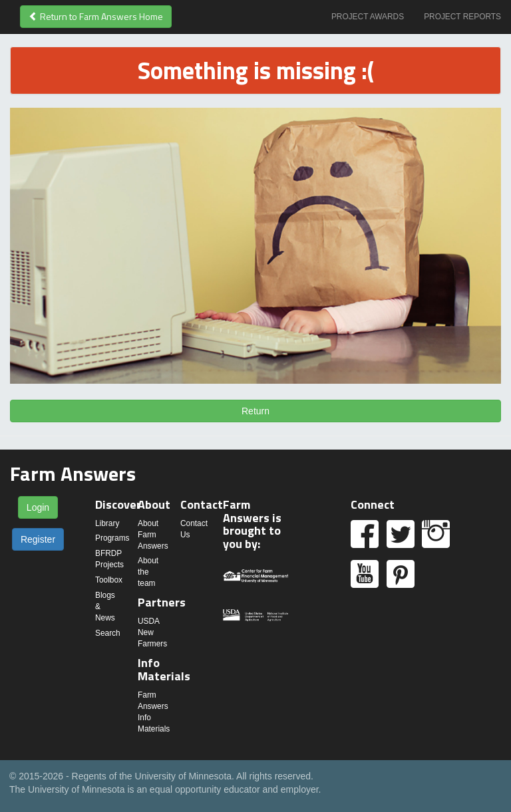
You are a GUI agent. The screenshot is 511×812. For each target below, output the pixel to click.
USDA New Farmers (152, 632)
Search (108, 633)
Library (107, 523)
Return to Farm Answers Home (96, 16)
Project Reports (462, 17)
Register (38, 539)
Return (255, 411)
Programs (112, 538)
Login (38, 507)
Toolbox (109, 580)
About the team (148, 572)
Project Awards (368, 17)
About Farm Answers (153, 535)
